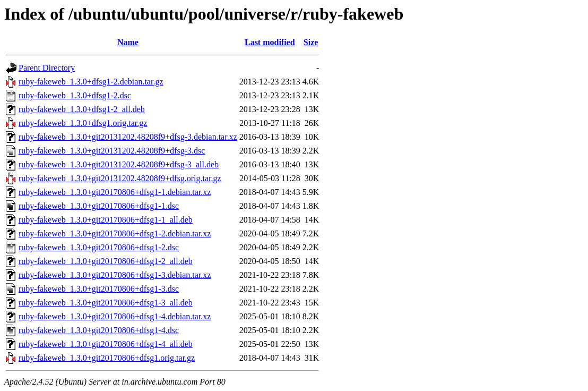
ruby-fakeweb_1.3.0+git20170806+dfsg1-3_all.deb (106, 303)
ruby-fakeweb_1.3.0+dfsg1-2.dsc (75, 95)
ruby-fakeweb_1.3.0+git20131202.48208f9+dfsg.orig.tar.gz (120, 178)
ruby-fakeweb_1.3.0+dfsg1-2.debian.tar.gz (91, 82)
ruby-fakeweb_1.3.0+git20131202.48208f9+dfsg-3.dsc (112, 151)
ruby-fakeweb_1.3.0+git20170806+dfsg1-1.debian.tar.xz (115, 192)
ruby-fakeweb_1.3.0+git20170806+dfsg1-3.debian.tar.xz (115, 275)
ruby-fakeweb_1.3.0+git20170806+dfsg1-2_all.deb (106, 261)
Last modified (270, 42)
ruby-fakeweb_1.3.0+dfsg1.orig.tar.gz (83, 123)
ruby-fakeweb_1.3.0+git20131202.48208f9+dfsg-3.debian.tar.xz (128, 137)
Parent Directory (47, 68)
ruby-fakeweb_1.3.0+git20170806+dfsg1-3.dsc (99, 289)
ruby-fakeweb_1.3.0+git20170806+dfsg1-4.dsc (99, 330)
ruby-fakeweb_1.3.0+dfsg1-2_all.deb (82, 109)
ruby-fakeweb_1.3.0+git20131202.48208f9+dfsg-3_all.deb (119, 164)
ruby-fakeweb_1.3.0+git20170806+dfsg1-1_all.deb (106, 220)
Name (128, 42)
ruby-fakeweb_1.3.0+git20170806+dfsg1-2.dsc (99, 247)
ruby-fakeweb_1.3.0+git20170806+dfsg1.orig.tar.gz (107, 358)
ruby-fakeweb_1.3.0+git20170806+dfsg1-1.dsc (99, 206)
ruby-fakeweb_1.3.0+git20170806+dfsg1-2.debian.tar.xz (115, 233)
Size (311, 42)
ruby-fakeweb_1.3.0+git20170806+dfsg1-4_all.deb (106, 344)
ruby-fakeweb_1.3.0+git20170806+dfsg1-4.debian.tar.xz (115, 316)
